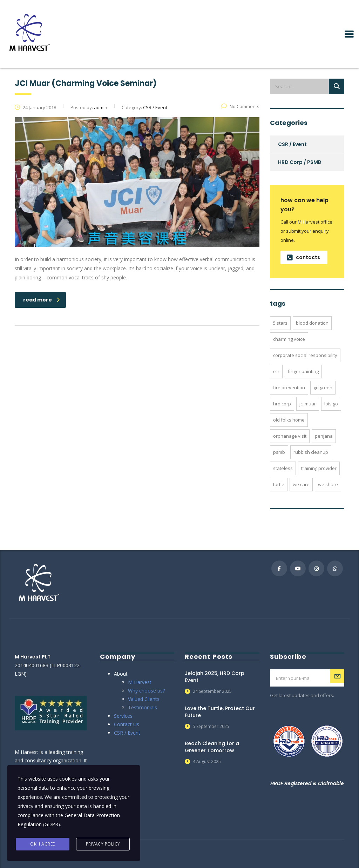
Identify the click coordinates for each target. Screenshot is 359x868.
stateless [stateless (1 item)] (283, 468)
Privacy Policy (103, 844)
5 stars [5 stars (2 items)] (280, 323)
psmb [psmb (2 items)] (279, 452)
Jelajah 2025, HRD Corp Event (215, 677)
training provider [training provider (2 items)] (319, 468)
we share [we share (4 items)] (328, 484)
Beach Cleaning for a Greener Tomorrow (212, 747)
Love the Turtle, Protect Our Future (220, 712)
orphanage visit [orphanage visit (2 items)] (290, 436)
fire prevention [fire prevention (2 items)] (289, 387)
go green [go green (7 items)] (323, 387)
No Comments (240, 106)
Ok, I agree (43, 844)
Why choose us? (146, 691)
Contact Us (127, 724)
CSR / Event (292, 144)
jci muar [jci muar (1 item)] (308, 404)
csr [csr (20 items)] (276, 371)
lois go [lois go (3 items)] (331, 404)
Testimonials (143, 707)
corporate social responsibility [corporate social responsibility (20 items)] (305, 355)
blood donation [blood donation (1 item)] (312, 323)
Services (123, 716)
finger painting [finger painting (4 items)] (303, 371)
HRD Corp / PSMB (300, 162)
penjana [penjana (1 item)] (324, 436)
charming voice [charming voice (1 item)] (289, 339)
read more (41, 300)
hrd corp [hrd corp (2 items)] (282, 404)
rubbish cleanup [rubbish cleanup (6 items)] (311, 452)
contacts (303, 257)
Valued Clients (144, 699)
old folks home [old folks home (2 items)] (289, 420)
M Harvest (140, 682)
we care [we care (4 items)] (301, 484)
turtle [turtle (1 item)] (279, 484)
